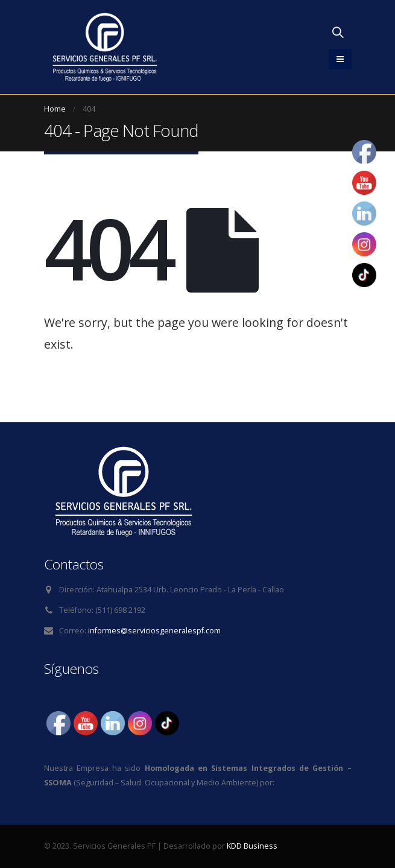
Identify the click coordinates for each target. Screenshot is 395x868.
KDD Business (252, 846)
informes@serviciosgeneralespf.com (154, 631)
